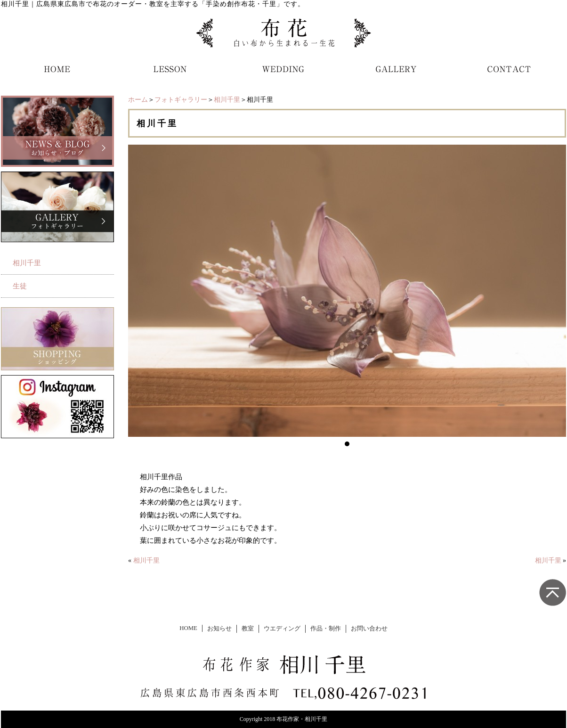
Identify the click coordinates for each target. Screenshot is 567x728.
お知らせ (219, 629)
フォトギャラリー (181, 100)
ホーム (138, 100)
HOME (188, 628)
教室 (248, 629)
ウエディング (282, 629)
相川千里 (227, 100)
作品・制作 (326, 629)
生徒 (20, 286)
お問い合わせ (369, 629)
